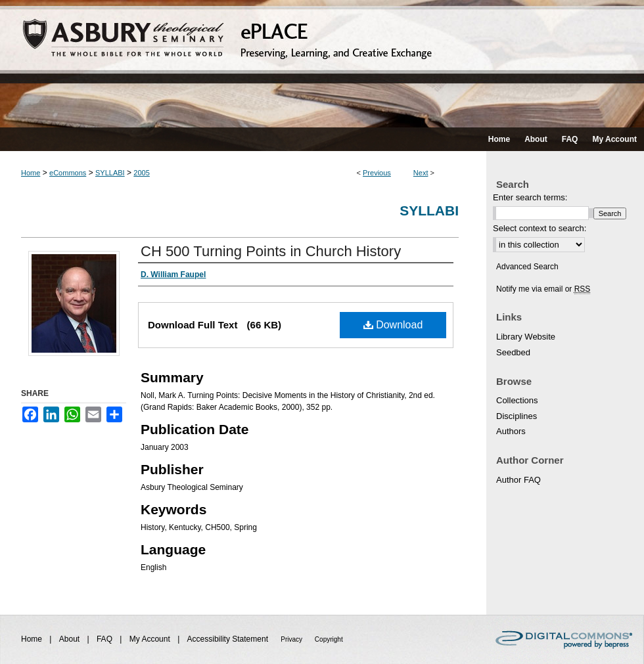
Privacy (292, 639)
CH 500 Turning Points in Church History (271, 251)
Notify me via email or (543, 289)
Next (421, 173)
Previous (377, 173)
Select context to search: (540, 228)
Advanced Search (527, 267)
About (71, 639)
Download (393, 325)
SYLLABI (110, 173)
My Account (151, 639)
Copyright (329, 639)
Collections (517, 400)
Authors (511, 431)
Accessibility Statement (229, 639)
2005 (141, 173)
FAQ (105, 639)
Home (31, 173)
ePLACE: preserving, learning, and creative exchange (322, 64)
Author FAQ (518, 480)
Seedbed (513, 352)
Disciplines (517, 416)
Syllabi (429, 210)
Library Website (526, 337)
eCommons (68, 173)
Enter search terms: (530, 197)
